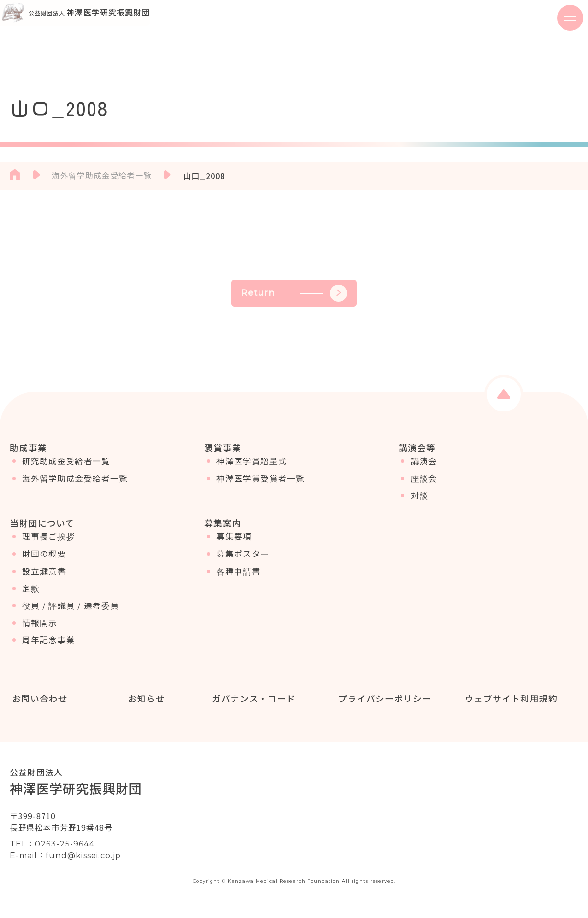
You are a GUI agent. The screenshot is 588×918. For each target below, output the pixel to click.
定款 (31, 602)
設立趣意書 (44, 584)
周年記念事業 (48, 653)
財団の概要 (44, 567)
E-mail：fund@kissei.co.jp (65, 863)
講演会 (424, 468)
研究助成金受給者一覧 (66, 468)
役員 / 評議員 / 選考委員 (71, 619)
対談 (420, 502)
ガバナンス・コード (252, 705)
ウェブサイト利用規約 (509, 705)
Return (294, 293)
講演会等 (417, 447)
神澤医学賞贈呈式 (252, 468)
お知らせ (144, 705)
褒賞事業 (223, 447)
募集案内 (223, 530)
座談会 (424, 485)
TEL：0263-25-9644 (52, 852)
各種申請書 (238, 584)
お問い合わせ (38, 705)
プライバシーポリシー (383, 705)
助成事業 (28, 447)
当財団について (42, 530)
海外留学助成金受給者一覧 (75, 485)
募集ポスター (243, 567)
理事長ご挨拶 (48, 550)
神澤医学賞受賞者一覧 (260, 485)
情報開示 (40, 636)
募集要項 (234, 550)
